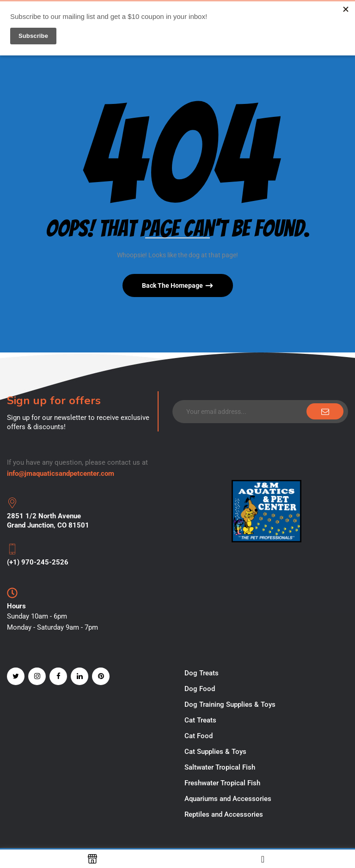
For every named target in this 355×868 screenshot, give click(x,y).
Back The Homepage (173, 285)
